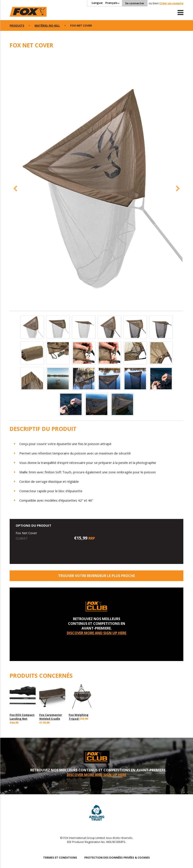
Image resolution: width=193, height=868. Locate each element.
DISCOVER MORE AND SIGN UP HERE (96, 633)
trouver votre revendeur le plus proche (96, 576)
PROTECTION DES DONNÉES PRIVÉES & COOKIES (117, 858)
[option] (97, 182)
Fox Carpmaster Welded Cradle (51, 717)
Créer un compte (171, 3)
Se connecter (135, 3)
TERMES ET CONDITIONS (60, 858)
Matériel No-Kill (47, 25)
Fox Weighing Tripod (79, 717)
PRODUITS (17, 25)
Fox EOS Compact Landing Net (22, 717)
